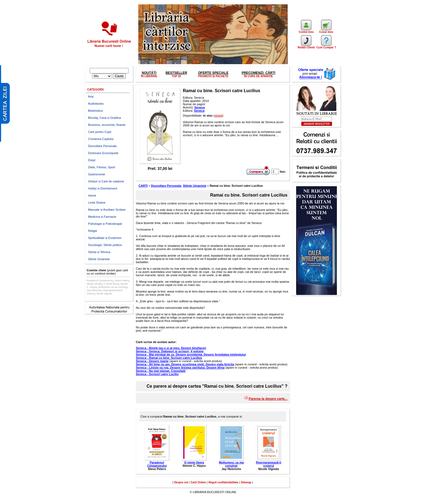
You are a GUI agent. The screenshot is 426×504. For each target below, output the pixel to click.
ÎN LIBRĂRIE (149, 76)
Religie (93, 231)
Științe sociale (94, 284)
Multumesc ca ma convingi (113, 287)
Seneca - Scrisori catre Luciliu (157, 374)
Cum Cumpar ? (326, 46)
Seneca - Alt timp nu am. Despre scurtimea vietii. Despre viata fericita (185, 364)
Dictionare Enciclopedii (103, 153)
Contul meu (306, 31)
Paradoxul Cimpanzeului (100, 281)
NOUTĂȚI (149, 73)
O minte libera (111, 284)
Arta (91, 97)
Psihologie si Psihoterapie (105, 224)
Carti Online (198, 482)
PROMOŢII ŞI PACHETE (213, 76)
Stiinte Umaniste (99, 259)
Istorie (92, 195)
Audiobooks (96, 104)
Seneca (200, 107)
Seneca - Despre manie (152, 361)
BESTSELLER (176, 73)
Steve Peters (122, 281)
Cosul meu (326, 31)
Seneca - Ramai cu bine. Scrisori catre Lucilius (169, 358)
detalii (219, 116)
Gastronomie (97, 174)
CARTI (143, 186)
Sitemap (246, 482)
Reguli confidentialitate (223, 482)
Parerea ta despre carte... (268, 399)
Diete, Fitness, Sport (102, 167)
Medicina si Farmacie (102, 217)
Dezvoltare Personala (102, 146)
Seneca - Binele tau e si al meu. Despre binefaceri (171, 348)
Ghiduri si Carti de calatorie (106, 181)
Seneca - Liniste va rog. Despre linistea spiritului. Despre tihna (180, 368)
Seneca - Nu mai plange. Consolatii (161, 371)
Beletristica (95, 111)
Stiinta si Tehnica (99, 252)
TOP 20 (176, 76)
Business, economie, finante (107, 125)
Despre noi (181, 482)
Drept (92, 160)
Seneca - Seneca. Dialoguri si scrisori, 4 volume (170, 351)
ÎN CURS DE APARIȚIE (258, 76)
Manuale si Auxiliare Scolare (107, 210)
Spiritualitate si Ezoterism (105, 238)
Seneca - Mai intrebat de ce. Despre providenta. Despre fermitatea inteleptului (191, 354)
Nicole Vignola (104, 294)
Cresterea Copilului (101, 139)
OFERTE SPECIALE (213, 73)
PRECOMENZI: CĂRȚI (258, 73)
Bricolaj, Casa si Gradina (104, 118)
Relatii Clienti (306, 46)
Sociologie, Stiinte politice (105, 245)
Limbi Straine (97, 203)
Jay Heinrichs (94, 290)
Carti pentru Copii (100, 132)
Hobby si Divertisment (103, 188)
